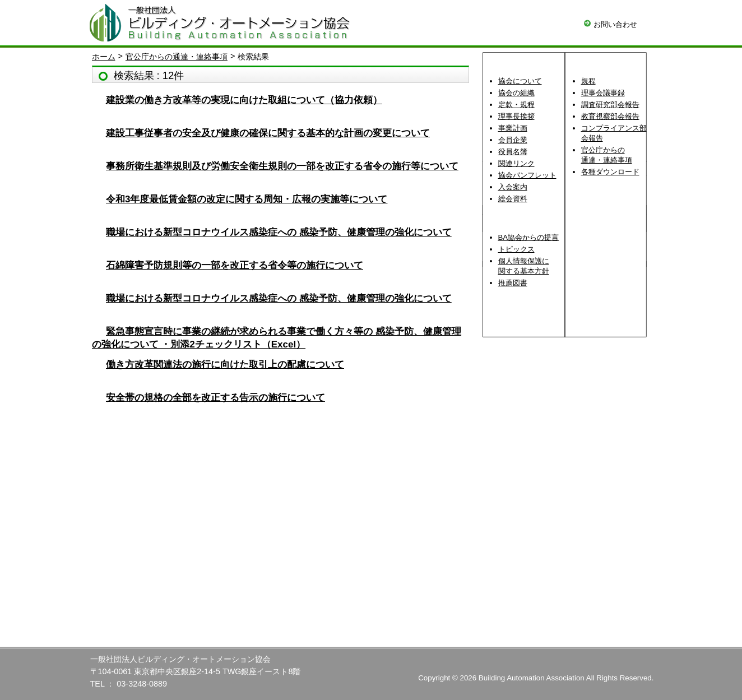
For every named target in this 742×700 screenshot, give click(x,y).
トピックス (516, 249)
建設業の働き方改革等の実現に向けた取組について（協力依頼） (244, 100)
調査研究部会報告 (610, 105)
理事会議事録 (603, 93)
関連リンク (516, 163)
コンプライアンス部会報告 (614, 133)
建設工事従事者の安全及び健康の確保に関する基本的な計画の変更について (268, 133)
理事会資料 (606, 193)
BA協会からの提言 (529, 237)
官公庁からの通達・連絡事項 (177, 57)
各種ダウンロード (610, 172)
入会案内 (513, 187)
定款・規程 (516, 105)
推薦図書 (513, 283)
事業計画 (513, 128)
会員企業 (513, 140)
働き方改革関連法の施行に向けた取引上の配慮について (225, 365)
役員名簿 (513, 152)
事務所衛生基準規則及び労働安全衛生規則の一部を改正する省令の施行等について (282, 166)
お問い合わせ (611, 24)
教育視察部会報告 (610, 116)
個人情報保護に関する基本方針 (524, 266)
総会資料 (513, 199)
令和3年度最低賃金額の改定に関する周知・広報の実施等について (247, 199)
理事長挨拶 (516, 116)
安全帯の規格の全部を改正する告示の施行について (215, 398)
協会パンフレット (527, 175)
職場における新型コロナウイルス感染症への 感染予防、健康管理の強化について (279, 232)
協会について (520, 81)
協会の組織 (516, 93)
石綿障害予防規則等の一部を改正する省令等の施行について (235, 265)
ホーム (104, 57)
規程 (588, 81)
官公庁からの (607, 155)
